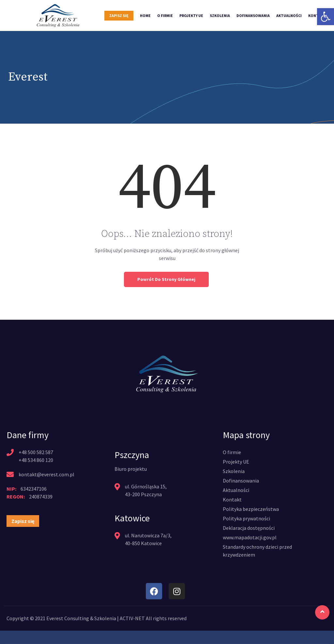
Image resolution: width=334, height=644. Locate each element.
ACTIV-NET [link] (132, 618)
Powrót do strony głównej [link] (166, 279)
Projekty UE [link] (191, 15)
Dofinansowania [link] (253, 15)
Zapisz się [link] (119, 15)
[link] (326, 17)
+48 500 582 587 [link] (36, 452)
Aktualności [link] (289, 15)
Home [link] (145, 15)
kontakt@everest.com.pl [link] (46, 474)
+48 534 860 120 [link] (36, 460)
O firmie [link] (165, 15)
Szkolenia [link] (220, 15)
